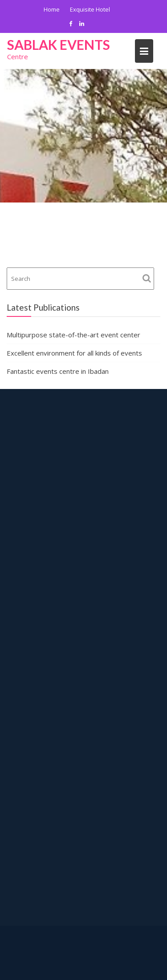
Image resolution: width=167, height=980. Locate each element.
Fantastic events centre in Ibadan (58, 371)
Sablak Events (59, 45)
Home (52, 9)
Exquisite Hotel (90, 9)
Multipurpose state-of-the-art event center (73, 335)
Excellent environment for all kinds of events (74, 353)
